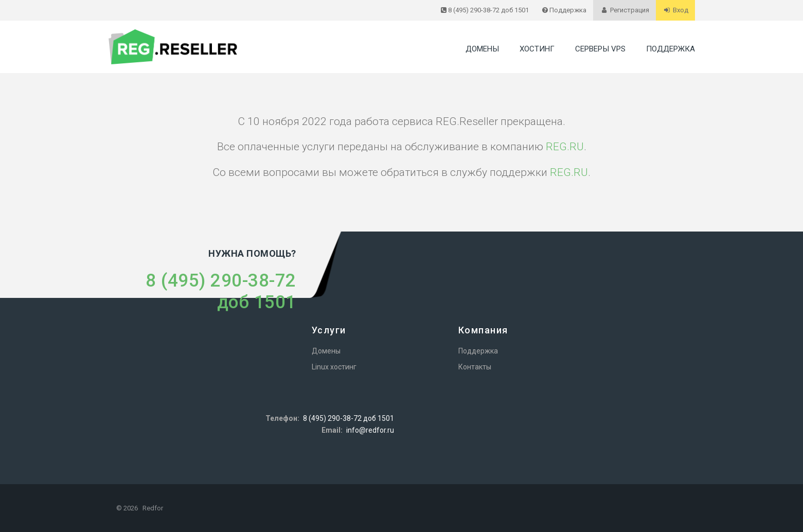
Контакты (475, 367)
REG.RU (565, 147)
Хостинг (537, 49)
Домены (482, 49)
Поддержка (671, 49)
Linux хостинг (334, 367)
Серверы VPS (600, 49)
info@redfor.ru (370, 430)
